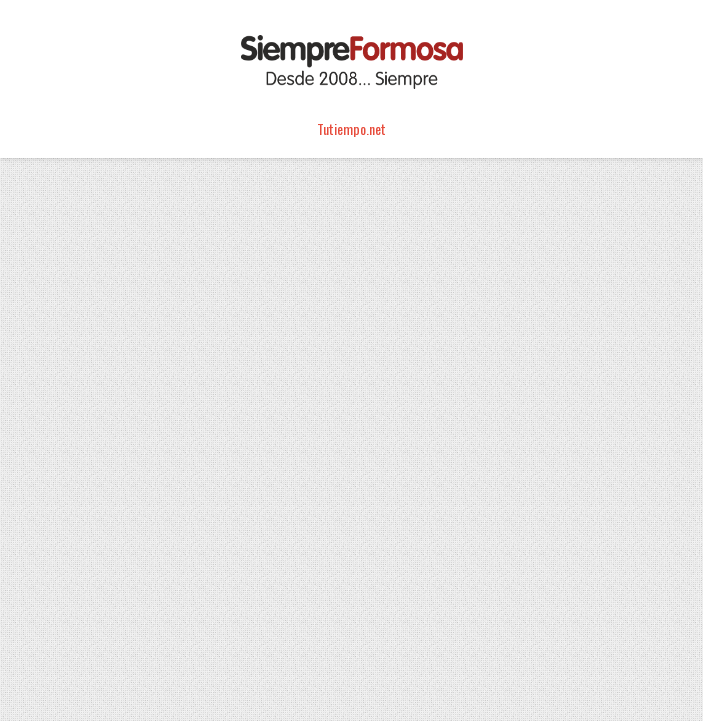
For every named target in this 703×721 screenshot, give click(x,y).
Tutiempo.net (351, 128)
